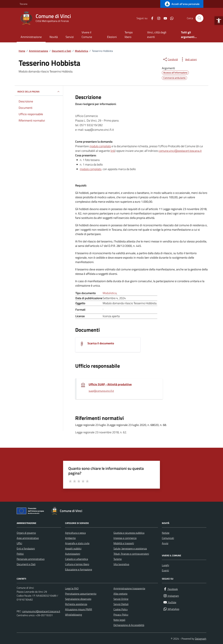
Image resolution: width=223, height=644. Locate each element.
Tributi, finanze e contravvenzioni (131, 554)
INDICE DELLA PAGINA (39, 92)
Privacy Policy (121, 615)
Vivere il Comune (87, 35)
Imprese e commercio (125, 538)
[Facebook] (151, 18)
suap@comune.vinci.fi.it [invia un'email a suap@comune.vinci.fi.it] (101, 391)
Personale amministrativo (31, 559)
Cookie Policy (121, 609)
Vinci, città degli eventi (157, 35)
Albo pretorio (120, 594)
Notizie (166, 533)
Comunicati (168, 538)
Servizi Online (121, 599)
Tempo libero (129, 35)
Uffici (19, 543)
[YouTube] (164, 18)
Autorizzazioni (73, 554)
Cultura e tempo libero (77, 564)
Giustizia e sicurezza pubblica (129, 533)
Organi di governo (26, 533)
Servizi (70, 37)
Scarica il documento (101, 343)
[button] (219, 21)
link (113, 151)
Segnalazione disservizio (78, 599)
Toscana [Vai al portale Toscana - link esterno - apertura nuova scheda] (23, 4)
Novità (54, 37)
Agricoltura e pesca (75, 533)
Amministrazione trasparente (129, 588)
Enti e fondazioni (26, 548)
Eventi (165, 570)
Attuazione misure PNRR (79, 609)
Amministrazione (31, 37)
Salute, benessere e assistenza (130, 548)
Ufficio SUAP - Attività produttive (110, 384)
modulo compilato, (91, 169)
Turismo (118, 559)
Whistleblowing (73, 615)
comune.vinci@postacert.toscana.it (180, 151)
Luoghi (165, 565)
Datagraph (201, 639)
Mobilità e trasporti (124, 543)
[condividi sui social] (170, 59)
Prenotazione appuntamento (81, 594)
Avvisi (165, 543)
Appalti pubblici (73, 548)
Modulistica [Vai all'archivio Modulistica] (110, 293)
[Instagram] (157, 18)
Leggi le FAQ (72, 588)
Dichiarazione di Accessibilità (129, 625)
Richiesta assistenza (76, 604)
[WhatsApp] (171, 18)
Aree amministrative (28, 538)
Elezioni (112, 37)
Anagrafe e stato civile (77, 543)
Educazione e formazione (79, 569)
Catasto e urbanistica (77, 559)
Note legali (119, 620)
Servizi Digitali (121, 604)
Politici (20, 554)
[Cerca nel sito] (199, 18)
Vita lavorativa (121, 564)
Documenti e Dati (26, 564)
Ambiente (70, 538)
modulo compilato (100, 146)
